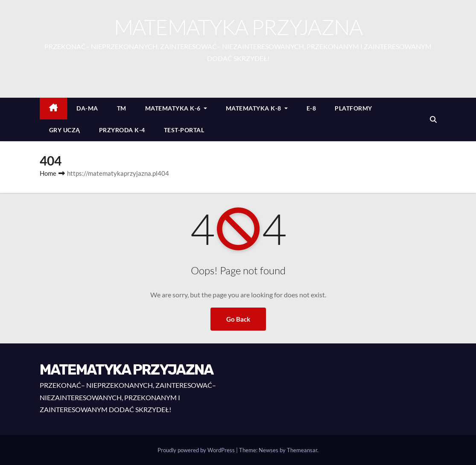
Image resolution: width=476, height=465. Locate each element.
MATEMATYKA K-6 (176, 108)
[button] (433, 119)
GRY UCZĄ (65, 130)
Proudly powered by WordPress (197, 450)
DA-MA (87, 108)
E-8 (311, 108)
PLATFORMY (353, 108)
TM (122, 108)
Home (48, 173)
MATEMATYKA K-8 (257, 108)
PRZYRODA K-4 (122, 130)
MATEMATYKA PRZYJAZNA (238, 27)
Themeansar (302, 450)
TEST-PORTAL (184, 130)
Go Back (238, 319)
